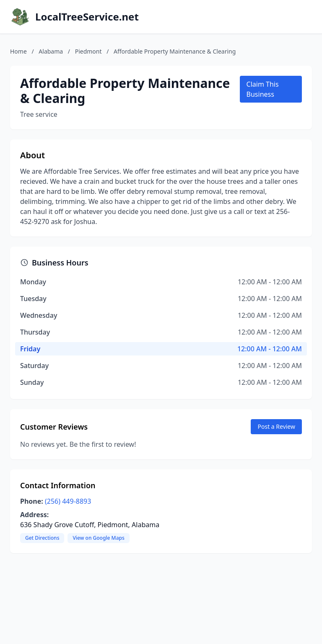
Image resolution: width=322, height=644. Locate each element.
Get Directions (42, 538)
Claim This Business (263, 89)
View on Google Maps (98, 538)
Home (18, 51)
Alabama (51, 51)
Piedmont (88, 51)
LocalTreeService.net (87, 17)
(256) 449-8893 (68, 501)
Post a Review (276, 426)
